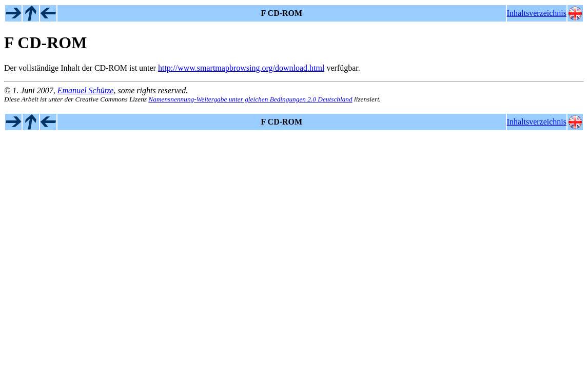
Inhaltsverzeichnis (537, 13)
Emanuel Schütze (86, 90)
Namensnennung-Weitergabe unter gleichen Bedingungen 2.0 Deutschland (250, 99)
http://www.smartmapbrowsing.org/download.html (241, 68)
